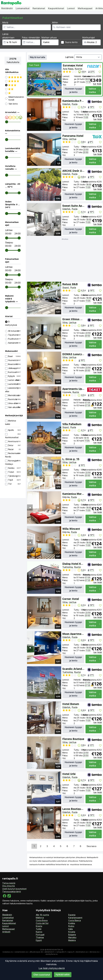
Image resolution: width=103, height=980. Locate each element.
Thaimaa (40, 938)
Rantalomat (39, 8)
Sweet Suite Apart (74, 206)
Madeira (72, 940)
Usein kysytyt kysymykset (14, 889)
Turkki (39, 929)
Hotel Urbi (69, 774)
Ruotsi (76, 392)
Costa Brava (42, 921)
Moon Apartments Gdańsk (79, 634)
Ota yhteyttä (8, 886)
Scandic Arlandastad (76, 669)
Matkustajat (89, 38)
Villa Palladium (72, 424)
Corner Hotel (71, 599)
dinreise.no (94, 952)
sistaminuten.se (21, 952)
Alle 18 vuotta (42, 915)
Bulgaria (72, 935)
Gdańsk (66, 104)
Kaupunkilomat (56, 8)
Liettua (73, 139)
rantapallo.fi (61, 952)
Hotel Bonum (71, 704)
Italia (70, 929)
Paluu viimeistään (31, 38)
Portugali (40, 935)
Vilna (65, 139)
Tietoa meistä (9, 883)
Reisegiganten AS (55, 950)
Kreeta (39, 926)
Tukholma (68, 567)
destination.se (82, 952)
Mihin (55, 23)
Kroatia (72, 932)
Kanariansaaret (75, 918)
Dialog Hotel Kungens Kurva (80, 564)
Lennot (71, 8)
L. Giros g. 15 (71, 459)
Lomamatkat (23, 8)
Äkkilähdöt (7, 8)
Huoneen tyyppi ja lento (73, 90)
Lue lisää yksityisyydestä (52, 968)
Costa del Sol (42, 923)
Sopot (66, 288)
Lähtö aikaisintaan (8, 36)
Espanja (72, 915)
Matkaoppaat (85, 8)
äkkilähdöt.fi (49, 952)
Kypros (78, 69)
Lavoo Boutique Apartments (80, 809)
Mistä (5, 23)
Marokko (72, 938)
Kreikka (72, 923)
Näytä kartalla (37, 57)
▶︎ (59, 79)
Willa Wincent (71, 529)
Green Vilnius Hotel (75, 319)
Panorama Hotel (73, 136)
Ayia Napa (68, 69)
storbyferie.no (52, 954)
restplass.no (8, 952)
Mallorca (40, 918)
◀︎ (30, 79)
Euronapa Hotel (73, 65)
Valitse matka (94, 90)
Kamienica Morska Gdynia (79, 494)
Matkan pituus (49, 38)
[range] (7, 122)
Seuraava (91, 846)
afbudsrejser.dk (36, 952)
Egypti (39, 940)
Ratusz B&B (70, 284)
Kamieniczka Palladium (77, 101)
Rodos (71, 926)
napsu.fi (71, 952)
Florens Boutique (73, 739)
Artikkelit (6, 932)
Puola (75, 104)
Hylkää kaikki (63, 975)
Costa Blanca (75, 921)
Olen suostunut (42, 975)
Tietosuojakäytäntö (12, 892)
